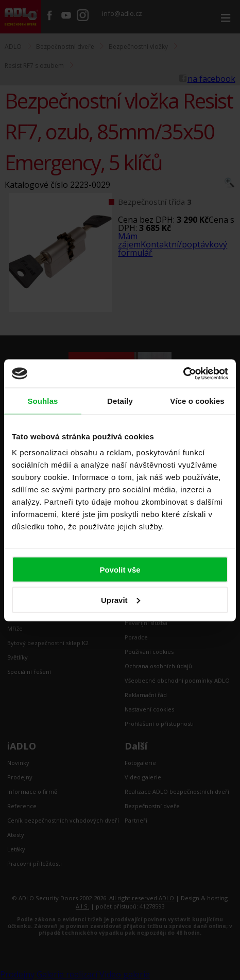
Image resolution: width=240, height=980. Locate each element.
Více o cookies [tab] (197, 401)
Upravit (121, 600)
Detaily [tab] (120, 401)
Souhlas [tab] (42, 401)
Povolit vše (120, 570)
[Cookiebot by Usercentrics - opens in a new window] (183, 373)
